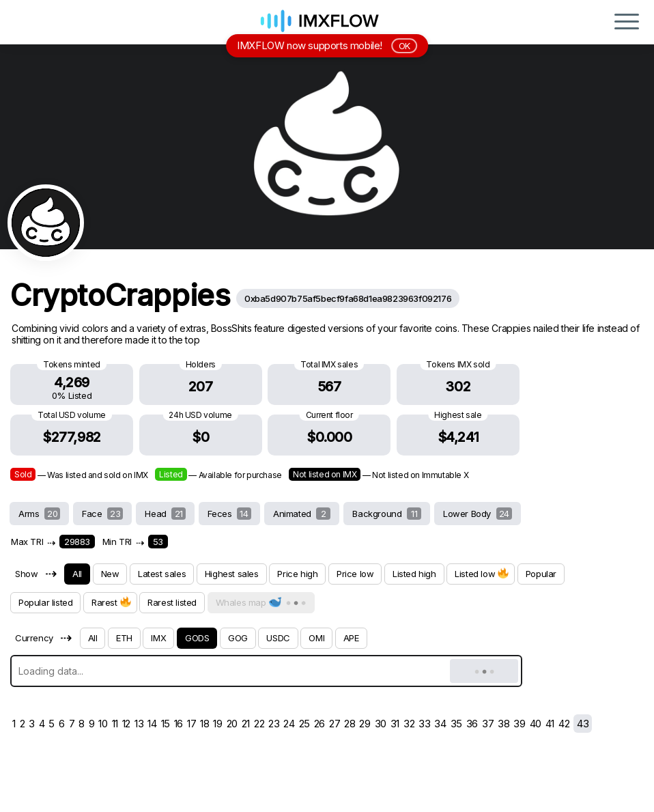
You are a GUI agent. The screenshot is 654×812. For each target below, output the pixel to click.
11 (115, 724)
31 (395, 724)
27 (335, 724)
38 (503, 724)
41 (550, 724)
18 (204, 724)
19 (217, 724)
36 (472, 724)
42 (564, 724)
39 (519, 724)
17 (191, 724)
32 (409, 724)
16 (179, 724)
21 (246, 724)
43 (583, 724)
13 (139, 724)
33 (424, 724)
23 (274, 724)
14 (152, 724)
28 (350, 724)
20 (232, 724)
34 (440, 724)
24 (289, 724)
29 (365, 724)
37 (488, 724)
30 (381, 724)
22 (259, 724)
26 (319, 724)
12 (126, 724)
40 (536, 724)
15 (166, 724)
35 (456, 724)
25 (304, 724)
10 (103, 724)
